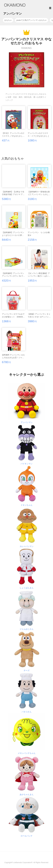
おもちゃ (8, 20)
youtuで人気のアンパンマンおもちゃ (32, 20)
